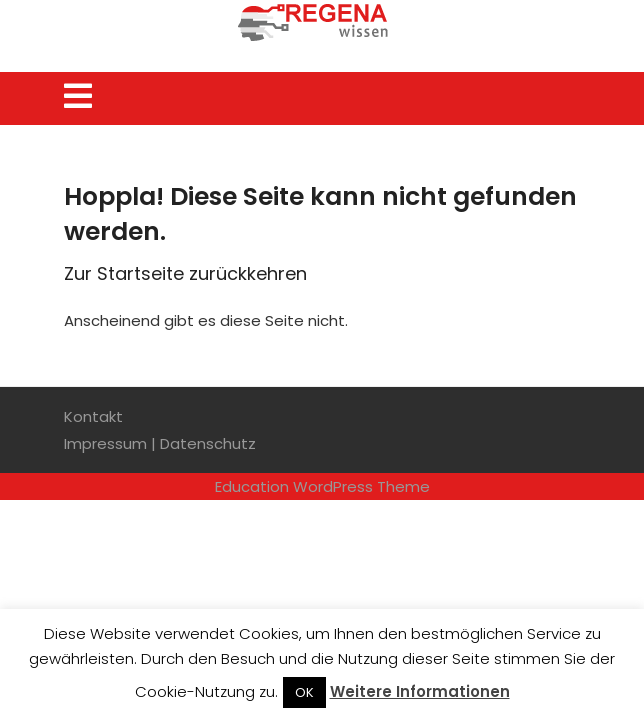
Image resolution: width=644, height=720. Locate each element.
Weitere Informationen (420, 691)
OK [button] (304, 692)
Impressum (105, 443)
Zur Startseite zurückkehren (185, 273)
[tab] (78, 96)
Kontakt (93, 416)
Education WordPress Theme (322, 486)
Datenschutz (208, 443)
